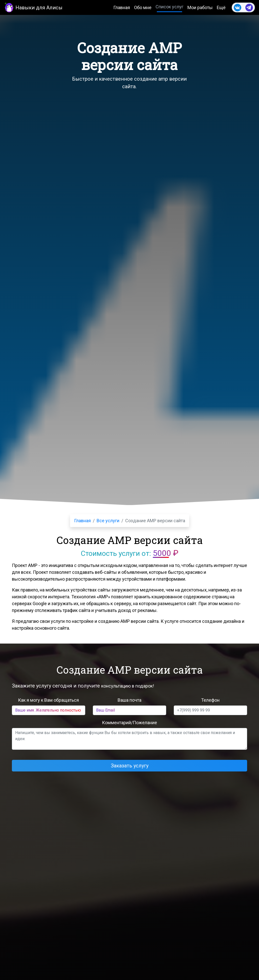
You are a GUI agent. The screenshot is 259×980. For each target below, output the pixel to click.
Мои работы (200, 7)
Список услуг (169, 7)
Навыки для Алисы (33, 7)
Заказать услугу (130, 766)
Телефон (210, 700)
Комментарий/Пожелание (129, 723)
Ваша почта (129, 700)
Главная (122, 7)
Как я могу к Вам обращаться (48, 700)
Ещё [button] (221, 7)
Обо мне (143, 7)
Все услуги (108, 521)
